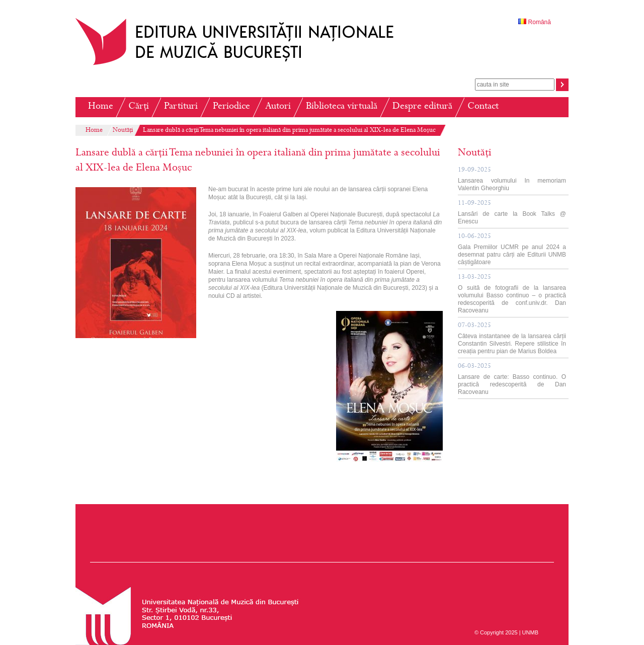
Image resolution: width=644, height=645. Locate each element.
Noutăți (123, 131)
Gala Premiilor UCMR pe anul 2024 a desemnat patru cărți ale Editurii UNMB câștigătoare (512, 250)
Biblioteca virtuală (342, 107)
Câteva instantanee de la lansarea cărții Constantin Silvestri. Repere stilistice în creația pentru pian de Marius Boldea (512, 339)
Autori (278, 107)
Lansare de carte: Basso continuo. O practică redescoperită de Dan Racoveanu (512, 379)
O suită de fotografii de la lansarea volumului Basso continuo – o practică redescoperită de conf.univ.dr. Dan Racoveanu (512, 294)
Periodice (231, 107)
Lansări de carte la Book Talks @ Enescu (512, 213)
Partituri (181, 107)
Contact (483, 107)
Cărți (139, 107)
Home (101, 107)
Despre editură (422, 107)
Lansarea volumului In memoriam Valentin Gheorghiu (512, 179)
